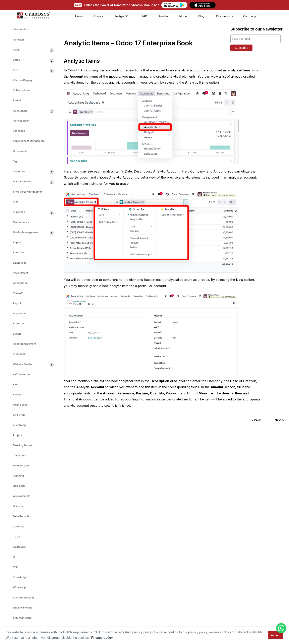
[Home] (33, 16)
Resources (222, 16)
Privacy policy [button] (102, 638)
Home (79, 16)
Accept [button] (276, 635)
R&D (144, 16)
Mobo (183, 16)
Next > (279, 420)
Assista (163, 16)
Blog (201, 16)
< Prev (256, 420)
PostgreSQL (122, 16)
